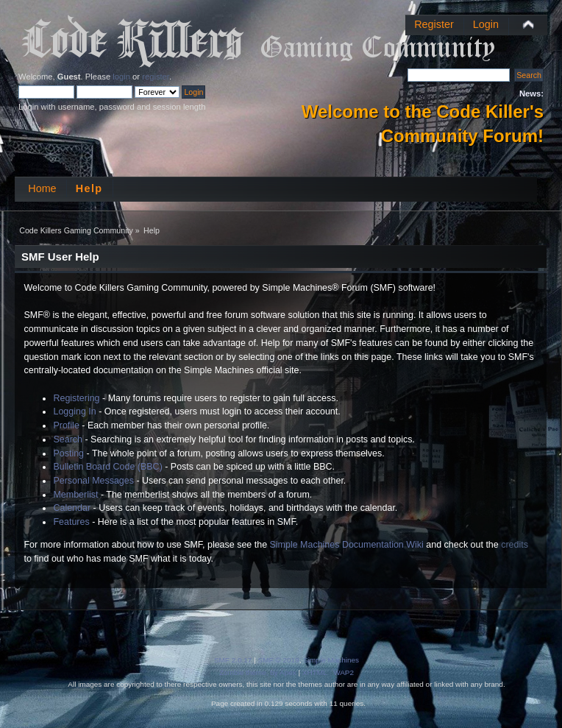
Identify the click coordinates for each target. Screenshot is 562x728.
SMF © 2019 (279, 660)
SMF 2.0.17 (233, 660)
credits (515, 545)
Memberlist (75, 495)
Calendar (72, 508)
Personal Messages (93, 481)
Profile (66, 425)
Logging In (74, 411)
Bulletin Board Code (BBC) (107, 467)
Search (68, 439)
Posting (68, 453)
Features (71, 522)
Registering (76, 398)
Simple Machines (331, 660)
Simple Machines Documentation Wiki (347, 545)
